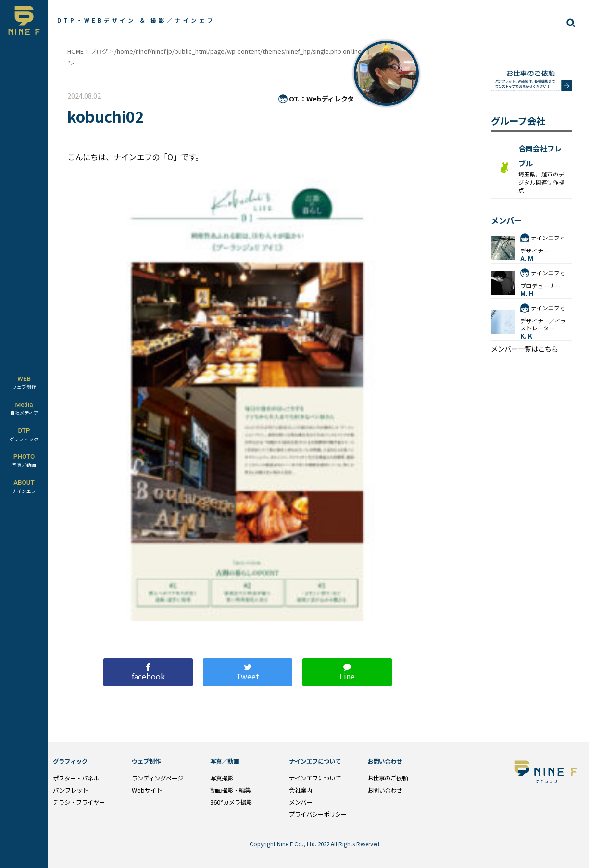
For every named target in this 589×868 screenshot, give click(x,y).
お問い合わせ (385, 790)
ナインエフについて (315, 778)
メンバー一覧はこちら (525, 349)
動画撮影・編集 (230, 790)
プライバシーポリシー (318, 814)
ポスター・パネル (76, 778)
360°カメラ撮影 (231, 802)
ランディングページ (157, 778)
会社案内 (301, 790)
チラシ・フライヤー (79, 802)
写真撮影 (222, 778)
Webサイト (147, 790)
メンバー (301, 802)
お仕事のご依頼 (388, 778)
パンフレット (70, 790)
